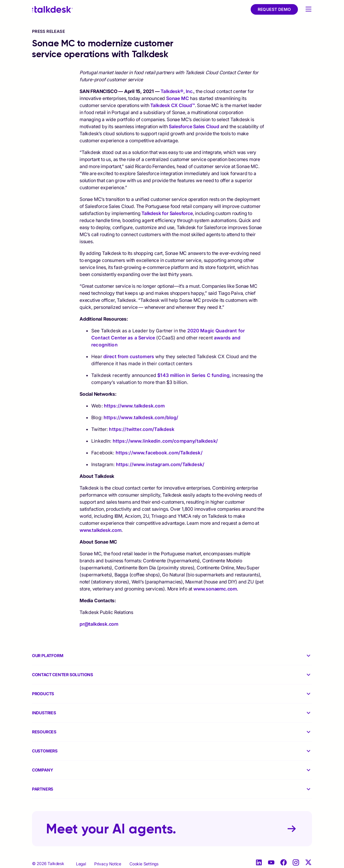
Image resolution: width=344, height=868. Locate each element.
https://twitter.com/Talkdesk (142, 429)
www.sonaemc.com (215, 589)
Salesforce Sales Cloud (194, 126)
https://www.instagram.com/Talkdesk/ (160, 464)
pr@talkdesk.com (99, 624)
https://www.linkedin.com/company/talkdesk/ (165, 441)
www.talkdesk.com (101, 530)
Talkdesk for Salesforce (167, 213)
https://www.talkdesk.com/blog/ (141, 417)
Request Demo (274, 9)
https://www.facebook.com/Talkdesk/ (159, 453)
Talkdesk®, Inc (176, 91)
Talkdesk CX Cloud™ (172, 105)
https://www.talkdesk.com (134, 406)
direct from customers (128, 356)
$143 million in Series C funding (193, 375)
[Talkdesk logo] (53, 10)
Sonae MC (177, 98)
